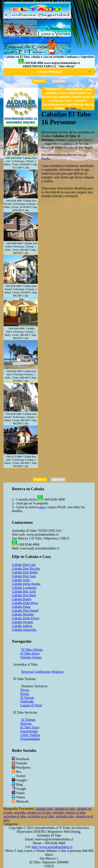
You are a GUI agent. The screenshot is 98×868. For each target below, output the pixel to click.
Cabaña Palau (21, 607)
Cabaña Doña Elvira (26, 618)
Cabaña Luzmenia (24, 588)
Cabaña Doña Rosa (25, 603)
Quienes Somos (31, 657)
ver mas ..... (73, 108)
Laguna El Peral (31, 705)
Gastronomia (29, 731)
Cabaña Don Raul (24, 595)
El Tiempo (28, 720)
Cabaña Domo (22, 599)
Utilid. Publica (30, 735)
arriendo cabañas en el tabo (33, 812)
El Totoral (27, 698)
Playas (25, 690)
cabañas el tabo (65, 809)
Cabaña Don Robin (25, 572)
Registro (58, 672)
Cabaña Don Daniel (25, 610)
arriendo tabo (65, 816)
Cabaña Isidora (22, 626)
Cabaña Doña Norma (26, 584)
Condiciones (43, 672)
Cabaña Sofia (21, 580)
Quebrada (27, 701)
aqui (42, 507)
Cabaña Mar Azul (24, 591)
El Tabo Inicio (30, 653)
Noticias (26, 723)
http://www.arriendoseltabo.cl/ (52, 847)
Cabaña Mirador (23, 614)
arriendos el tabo (15, 816)
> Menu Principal (49, 72)
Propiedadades (30, 739)
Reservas (27, 672)
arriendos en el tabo (41, 816)
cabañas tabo (44, 809)
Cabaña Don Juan (24, 576)
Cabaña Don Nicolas (26, 568)
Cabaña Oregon (22, 622)
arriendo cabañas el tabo (69, 812)
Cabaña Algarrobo (24, 630)
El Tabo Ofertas (32, 650)
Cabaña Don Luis (24, 565)
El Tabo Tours (30, 727)
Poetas (25, 694)
